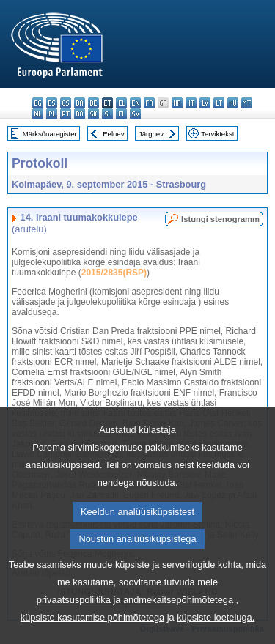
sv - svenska (135, 114)
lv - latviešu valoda (205, 103)
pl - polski (52, 114)
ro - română (80, 114)
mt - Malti (247, 103)
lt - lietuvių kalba (219, 103)
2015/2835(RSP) (114, 273)
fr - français (149, 103)
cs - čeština (66, 103)
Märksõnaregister (50, 134)
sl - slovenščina (107, 114)
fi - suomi (121, 114)
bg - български (38, 103)
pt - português (66, 114)
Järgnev (151, 134)
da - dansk (80, 103)
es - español (52, 103)
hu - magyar (233, 103)
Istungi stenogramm (220, 219)
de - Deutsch (93, 103)
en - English (135, 103)
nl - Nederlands (38, 114)
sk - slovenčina (93, 114)
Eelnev (113, 134)
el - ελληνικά (121, 103)
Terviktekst (217, 134)
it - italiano (191, 103)
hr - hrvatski (177, 103)
